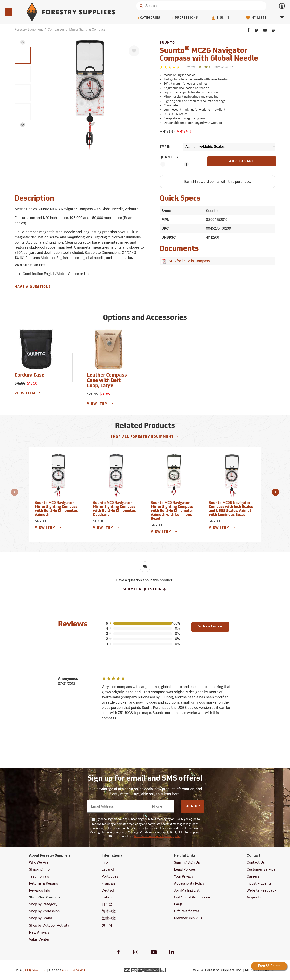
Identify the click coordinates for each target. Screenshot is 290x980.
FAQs (178, 904)
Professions (184, 18)
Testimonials (39, 876)
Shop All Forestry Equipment (145, 437)
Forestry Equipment (29, 30)
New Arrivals (39, 932)
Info (105, 862)
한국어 (107, 925)
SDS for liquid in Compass (188, 261)
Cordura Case (30, 375)
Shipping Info (39, 869)
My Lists (256, 18)
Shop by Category (43, 904)
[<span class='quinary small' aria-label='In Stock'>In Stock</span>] (204, 67)
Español (108, 869)
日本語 (107, 904)
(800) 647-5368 (35, 970)
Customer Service (261, 869)
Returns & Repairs (43, 883)
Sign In (220, 18)
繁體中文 (109, 918)
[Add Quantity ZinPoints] (186, 164)
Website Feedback (261, 890)
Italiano (108, 897)
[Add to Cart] (242, 161)
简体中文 (109, 911)
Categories (148, 18)
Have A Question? (33, 287)
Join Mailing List (187, 890)
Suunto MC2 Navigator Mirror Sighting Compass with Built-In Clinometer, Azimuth (56, 509)
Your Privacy (184, 876)
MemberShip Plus (188, 918)
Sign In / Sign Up (187, 862)
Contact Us (256, 862)
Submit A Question (145, 589)
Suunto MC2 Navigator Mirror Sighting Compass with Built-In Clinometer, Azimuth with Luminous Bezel (172, 511)
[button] (23, 42)
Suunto (167, 43)
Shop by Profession (44, 911)
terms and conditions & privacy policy (158, 836)
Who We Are (39, 862)
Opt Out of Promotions (192, 897)
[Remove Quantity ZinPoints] (163, 164)
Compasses (56, 30)
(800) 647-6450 (74, 970)
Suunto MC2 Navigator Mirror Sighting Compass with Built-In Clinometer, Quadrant (114, 509)
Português (110, 876)
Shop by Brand (40, 918)
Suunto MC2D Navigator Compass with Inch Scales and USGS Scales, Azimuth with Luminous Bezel (231, 509)
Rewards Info (39, 890)
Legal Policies (185, 869)
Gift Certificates (187, 911)
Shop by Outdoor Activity (49, 925)
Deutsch (108, 890)
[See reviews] (189, 67)
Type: (165, 147)
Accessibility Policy (189, 883)
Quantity (169, 157)
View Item (28, 393)
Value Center (39, 939)
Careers (253, 876)
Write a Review (210, 627)
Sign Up (192, 806)
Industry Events (259, 883)
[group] (23, 55)
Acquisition (255, 897)
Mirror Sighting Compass (87, 30)
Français (109, 883)
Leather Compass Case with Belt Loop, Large (107, 381)
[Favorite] (134, 51)
